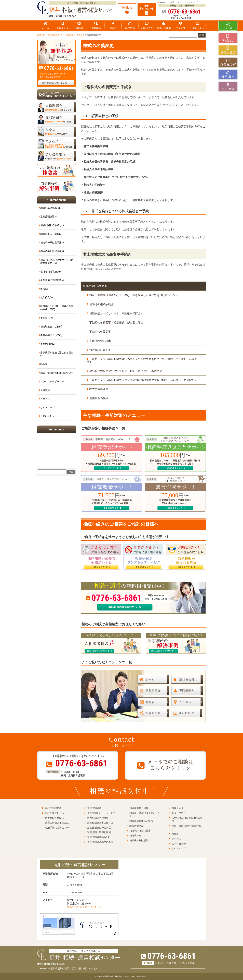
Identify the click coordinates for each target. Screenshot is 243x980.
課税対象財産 (137, 826)
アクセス (45, 399)
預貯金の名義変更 (100, 350)
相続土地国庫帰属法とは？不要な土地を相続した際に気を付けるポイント (134, 295)
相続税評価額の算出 (140, 831)
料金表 (44, 364)
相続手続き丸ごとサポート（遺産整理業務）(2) (57, 261)
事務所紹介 (178, 808)
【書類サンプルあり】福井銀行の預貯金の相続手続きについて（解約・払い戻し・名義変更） (142, 360)
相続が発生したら (55, 813)
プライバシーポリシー (52, 381)
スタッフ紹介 (179, 813)
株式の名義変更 (99, 389)
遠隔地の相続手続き (101, 304)
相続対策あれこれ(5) (51, 326)
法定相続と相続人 (55, 818)
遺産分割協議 (94, 808)
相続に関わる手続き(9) (52, 225)
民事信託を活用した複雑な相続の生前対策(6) (57, 308)
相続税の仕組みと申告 (141, 821)
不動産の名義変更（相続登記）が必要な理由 (116, 323)
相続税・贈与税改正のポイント (145, 815)
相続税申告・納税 (139, 808)
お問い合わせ (47, 416)
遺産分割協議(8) (49, 216)
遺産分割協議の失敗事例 (100, 842)
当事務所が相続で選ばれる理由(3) (57, 354)
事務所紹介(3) (48, 344)
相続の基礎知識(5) (50, 208)
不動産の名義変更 (100, 332)
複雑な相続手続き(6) (51, 272)
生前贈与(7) (46, 318)
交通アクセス (176, 2)
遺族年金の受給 (99, 398)
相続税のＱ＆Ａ (138, 836)
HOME (163, 2)
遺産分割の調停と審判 (99, 832)
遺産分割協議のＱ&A (98, 837)
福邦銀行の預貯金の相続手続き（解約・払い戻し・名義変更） (127, 371)
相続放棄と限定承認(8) (52, 251)
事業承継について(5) (51, 335)
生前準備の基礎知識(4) (52, 280)
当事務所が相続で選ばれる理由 (187, 819)
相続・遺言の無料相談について (57, 373)
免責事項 (45, 390)
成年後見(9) (46, 297)
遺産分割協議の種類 (98, 818)
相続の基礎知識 (53, 808)
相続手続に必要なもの (57, 828)
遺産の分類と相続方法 (57, 823)
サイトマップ (192, 2)
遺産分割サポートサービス (101, 813)
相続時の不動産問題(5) (52, 243)
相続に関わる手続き (95, 286)
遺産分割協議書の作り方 (100, 823)
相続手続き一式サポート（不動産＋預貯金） (116, 313)
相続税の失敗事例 (139, 840)
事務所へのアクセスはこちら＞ (85, 907)
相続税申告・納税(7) (51, 234)
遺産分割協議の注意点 (99, 828)
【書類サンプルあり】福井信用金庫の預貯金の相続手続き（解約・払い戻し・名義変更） (143, 380)
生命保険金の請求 (100, 341)
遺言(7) (44, 289)
